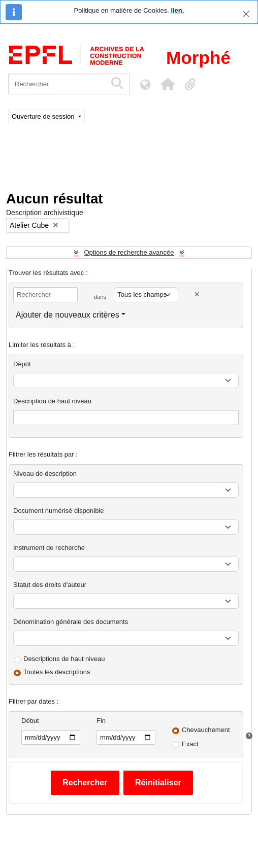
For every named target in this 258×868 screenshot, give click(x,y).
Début (30, 721)
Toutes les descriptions (57, 672)
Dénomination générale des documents (71, 622)
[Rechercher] (57, 84)
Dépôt (22, 364)
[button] (168, 84)
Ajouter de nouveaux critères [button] (68, 315)
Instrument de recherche (49, 548)
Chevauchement (206, 730)
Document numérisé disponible (58, 511)
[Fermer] (246, 14)
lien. (177, 10)
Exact (190, 744)
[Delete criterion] (197, 294)
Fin (101, 721)
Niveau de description (45, 474)
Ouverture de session (44, 116)
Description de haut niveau (52, 401)
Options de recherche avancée (129, 252)
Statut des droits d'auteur (50, 585)
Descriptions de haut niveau (64, 659)
